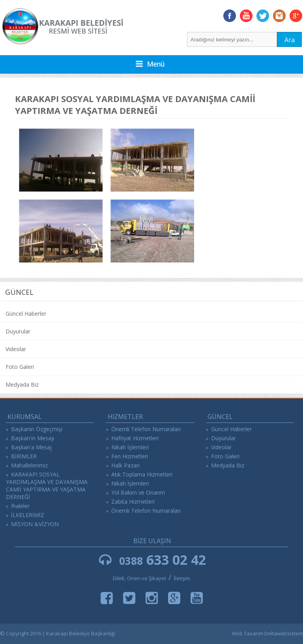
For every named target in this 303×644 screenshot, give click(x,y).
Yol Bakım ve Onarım (138, 492)
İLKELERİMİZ (28, 515)
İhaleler (20, 506)
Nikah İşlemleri (130, 447)
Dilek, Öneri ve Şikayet (139, 578)
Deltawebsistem (284, 633)
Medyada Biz (22, 384)
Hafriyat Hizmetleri (135, 438)
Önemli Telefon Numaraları (146, 429)
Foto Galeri (20, 367)
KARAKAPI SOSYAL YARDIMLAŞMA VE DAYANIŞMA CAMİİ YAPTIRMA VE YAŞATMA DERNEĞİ (47, 486)
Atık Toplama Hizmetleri (142, 474)
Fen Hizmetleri (130, 456)
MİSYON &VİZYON (35, 524)
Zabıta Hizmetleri (133, 502)
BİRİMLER (24, 456)
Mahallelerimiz (29, 465)
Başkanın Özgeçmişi (37, 429)
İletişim (182, 578)
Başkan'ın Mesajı (33, 438)
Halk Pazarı (125, 465)
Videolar (16, 349)
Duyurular (18, 331)
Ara (290, 40)
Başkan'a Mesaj (31, 447)
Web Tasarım (247, 633)
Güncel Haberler (26, 314)
